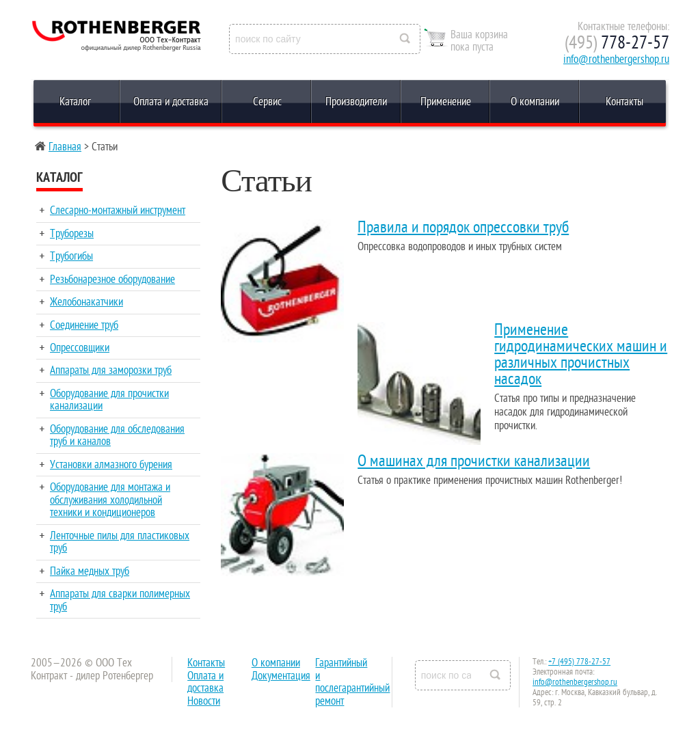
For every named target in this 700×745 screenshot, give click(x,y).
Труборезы (72, 234)
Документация (281, 676)
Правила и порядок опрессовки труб (463, 227)
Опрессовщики (80, 348)
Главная (65, 147)
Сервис (267, 102)
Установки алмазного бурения (111, 465)
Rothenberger (85, 40)
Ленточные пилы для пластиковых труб (120, 542)
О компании (535, 102)
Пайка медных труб (90, 571)
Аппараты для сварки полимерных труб (120, 600)
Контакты (624, 102)
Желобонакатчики (86, 302)
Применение (446, 102)
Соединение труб (84, 325)
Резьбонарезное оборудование (112, 280)
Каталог (75, 102)
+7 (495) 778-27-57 (579, 662)
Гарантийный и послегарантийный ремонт (352, 682)
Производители (356, 102)
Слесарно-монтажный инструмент (118, 211)
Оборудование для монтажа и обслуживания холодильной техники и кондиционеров (110, 500)
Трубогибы (71, 256)
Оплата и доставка (171, 102)
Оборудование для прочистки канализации (109, 400)
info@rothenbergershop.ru (616, 59)
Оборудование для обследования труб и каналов (117, 435)
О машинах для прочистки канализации (474, 461)
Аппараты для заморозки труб (111, 370)
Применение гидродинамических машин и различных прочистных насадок (581, 354)
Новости (204, 701)
